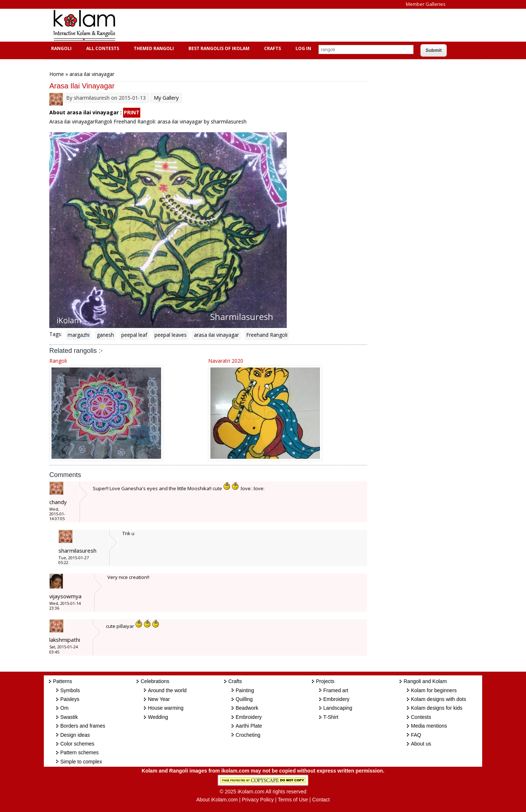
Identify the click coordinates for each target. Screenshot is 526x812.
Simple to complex (81, 762)
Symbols (70, 690)
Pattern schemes (79, 752)
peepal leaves (171, 335)
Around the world (167, 690)
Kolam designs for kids (437, 708)
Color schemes (77, 744)
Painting (245, 690)
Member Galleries (426, 4)
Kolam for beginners (434, 690)
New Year (159, 699)
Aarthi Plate (249, 726)
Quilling (244, 699)
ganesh (105, 335)
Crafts (272, 48)
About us (421, 744)
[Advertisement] (257, 25)
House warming (166, 708)
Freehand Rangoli (267, 335)
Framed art (336, 690)
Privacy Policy (258, 800)
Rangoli (60, 48)
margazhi (79, 335)
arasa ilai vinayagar (216, 335)
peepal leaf (134, 335)
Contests (421, 717)
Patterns (62, 681)
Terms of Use (293, 800)
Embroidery (249, 717)
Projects (325, 681)
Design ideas (75, 735)
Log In (303, 48)
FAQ (416, 735)
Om (64, 708)
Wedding (158, 717)
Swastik (69, 717)
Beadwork (247, 708)
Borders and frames (83, 726)
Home (57, 74)
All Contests (102, 48)
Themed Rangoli (153, 48)
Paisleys (70, 699)
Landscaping (338, 708)
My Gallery (166, 98)
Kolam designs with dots (439, 699)
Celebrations (155, 681)
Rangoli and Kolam (425, 681)
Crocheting (248, 735)
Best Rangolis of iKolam (218, 48)
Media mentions (429, 726)
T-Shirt (331, 717)
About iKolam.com (217, 800)
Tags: (56, 334)
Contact (321, 800)
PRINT (132, 112)
